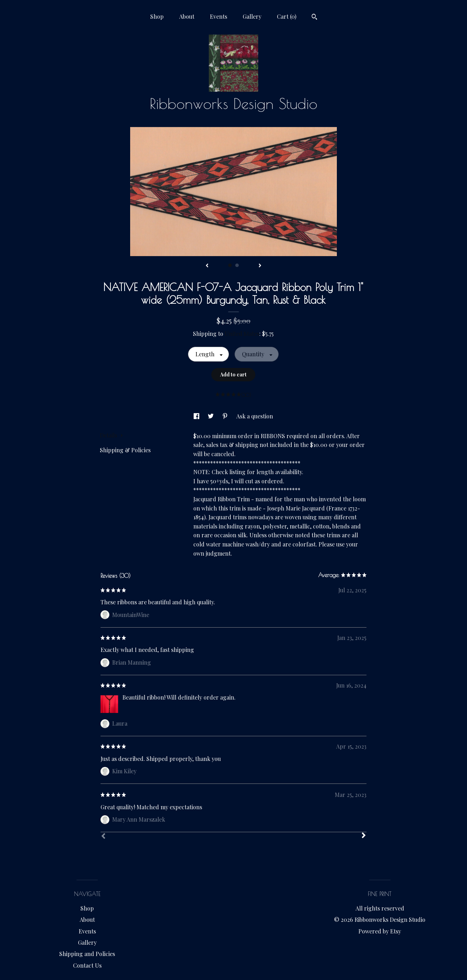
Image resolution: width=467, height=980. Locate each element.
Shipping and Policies (87, 954)
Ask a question (255, 416)
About (187, 16)
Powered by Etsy (380, 931)
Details (111, 435)
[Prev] (103, 837)
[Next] (364, 836)
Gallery (252, 16)
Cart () (287, 16)
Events (219, 16)
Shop (157, 16)
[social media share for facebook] (197, 416)
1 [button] (230, 265)
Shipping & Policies (125, 450)
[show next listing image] (260, 266)
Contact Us (87, 965)
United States (242, 334)
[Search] (314, 18)
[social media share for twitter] (211, 416)
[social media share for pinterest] (226, 416)
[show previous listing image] (207, 266)
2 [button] (237, 265)
